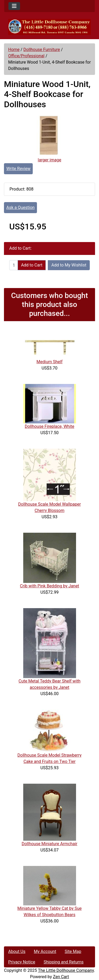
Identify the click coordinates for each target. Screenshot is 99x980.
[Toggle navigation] (14, 6)
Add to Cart (32, 265)
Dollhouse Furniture (42, 50)
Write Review (18, 169)
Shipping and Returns (63, 962)
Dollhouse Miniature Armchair (49, 844)
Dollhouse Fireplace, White (50, 426)
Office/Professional (26, 56)
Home (14, 50)
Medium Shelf (49, 362)
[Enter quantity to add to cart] (14, 265)
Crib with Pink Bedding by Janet (49, 586)
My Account (45, 951)
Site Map (73, 951)
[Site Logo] (49, 27)
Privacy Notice (22, 962)
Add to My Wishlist (69, 265)
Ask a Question (20, 207)
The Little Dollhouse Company (66, 970)
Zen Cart (61, 977)
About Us (17, 951)
